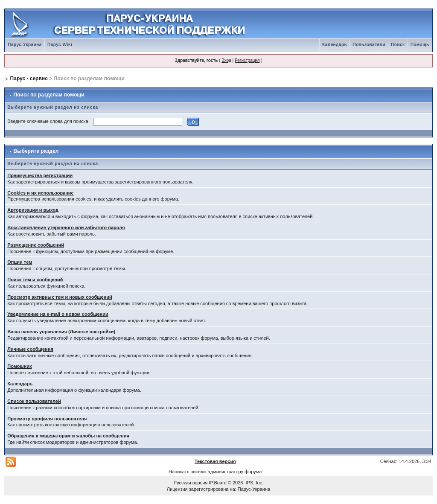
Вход (226, 60)
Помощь (420, 45)
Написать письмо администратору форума (215, 472)
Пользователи (369, 45)
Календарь (335, 45)
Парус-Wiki (60, 45)
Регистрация (247, 60)
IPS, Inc (254, 483)
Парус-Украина (25, 45)
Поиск (398, 45)
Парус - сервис (29, 79)
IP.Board (217, 483)
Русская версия (191, 483)
